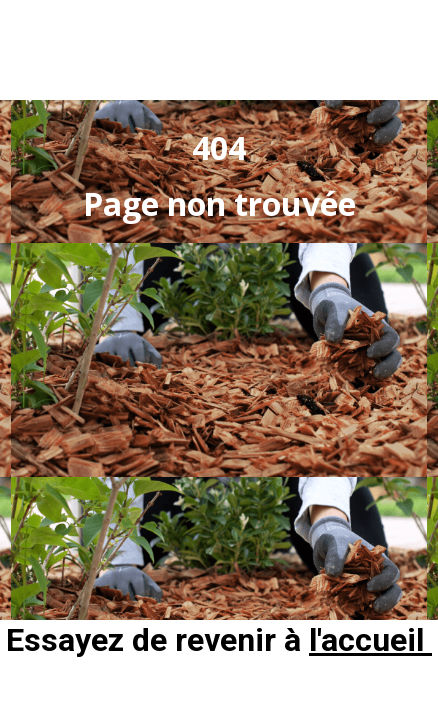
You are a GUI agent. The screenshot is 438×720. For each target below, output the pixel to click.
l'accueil (370, 640)
